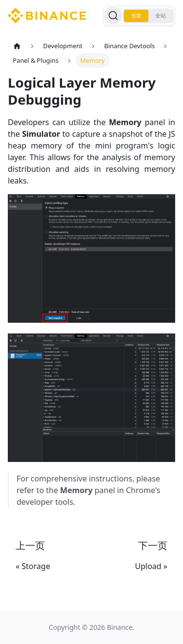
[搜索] (113, 16)
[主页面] (17, 46)
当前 (136, 16)
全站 (161, 16)
